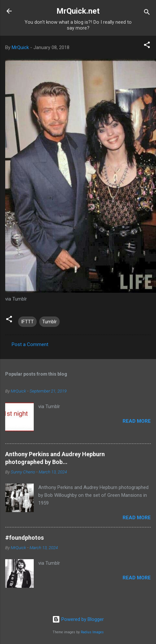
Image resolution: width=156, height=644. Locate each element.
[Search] (147, 13)
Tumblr (49, 322)
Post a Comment (30, 344)
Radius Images (92, 632)
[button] (147, 46)
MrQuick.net (78, 11)
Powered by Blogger (78, 619)
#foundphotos (24, 538)
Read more (137, 421)
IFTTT (27, 322)
